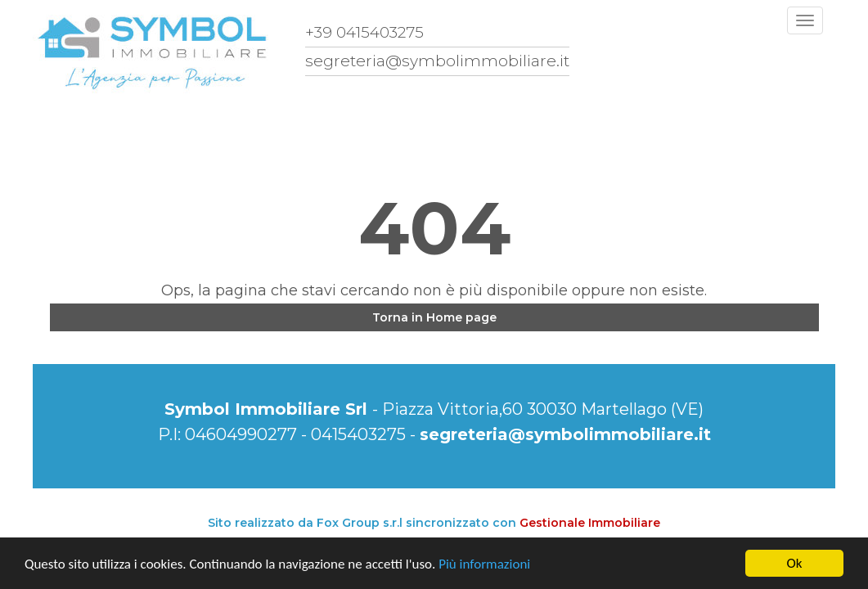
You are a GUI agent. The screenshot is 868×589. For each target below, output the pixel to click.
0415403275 (358, 434)
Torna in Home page (434, 317)
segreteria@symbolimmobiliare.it (565, 434)
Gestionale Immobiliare (590, 523)
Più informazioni (484, 564)
